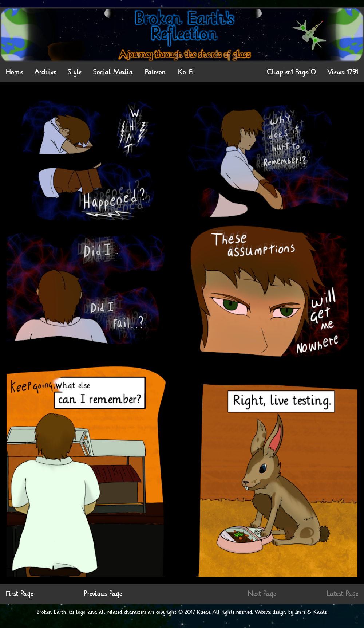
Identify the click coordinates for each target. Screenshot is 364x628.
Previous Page (103, 594)
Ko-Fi (186, 72)
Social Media (113, 72)
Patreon (156, 72)
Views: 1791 (343, 72)
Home (14, 72)
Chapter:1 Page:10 (291, 72)
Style (75, 72)
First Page (19, 594)
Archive (45, 72)
